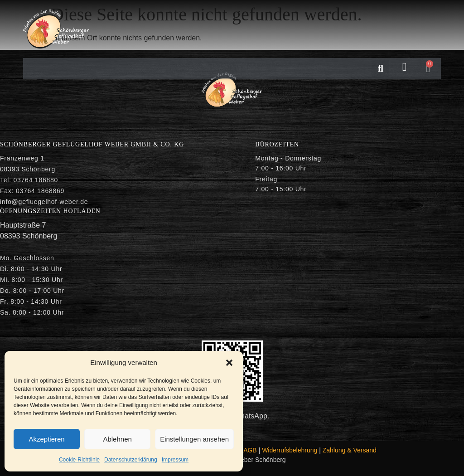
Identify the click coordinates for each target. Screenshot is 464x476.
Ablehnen (117, 439)
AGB (250, 450)
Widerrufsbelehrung (290, 450)
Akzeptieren (46, 439)
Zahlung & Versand (350, 450)
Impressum (175, 460)
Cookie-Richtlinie (79, 460)
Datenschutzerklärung (131, 460)
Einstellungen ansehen (194, 439)
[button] (229, 363)
